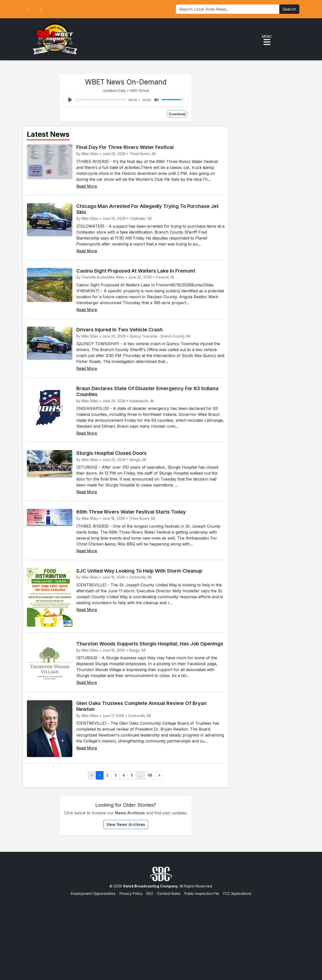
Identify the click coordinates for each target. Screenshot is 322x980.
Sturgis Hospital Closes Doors (111, 453)
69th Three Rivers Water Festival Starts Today (131, 512)
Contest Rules (169, 893)
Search (289, 9)
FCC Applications (237, 893)
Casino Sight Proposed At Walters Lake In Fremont (136, 271)
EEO (150, 893)
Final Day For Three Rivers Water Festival (125, 147)
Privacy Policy (131, 893)
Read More (87, 186)
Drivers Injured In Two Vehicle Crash (120, 330)
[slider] (101, 100)
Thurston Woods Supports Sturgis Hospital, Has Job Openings (150, 644)
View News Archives (126, 824)
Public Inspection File (202, 893)
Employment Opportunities (93, 893)
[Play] (70, 100)
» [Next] (160, 775)
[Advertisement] (161, 933)
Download (177, 114)
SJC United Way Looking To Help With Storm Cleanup (139, 571)
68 (150, 775)
